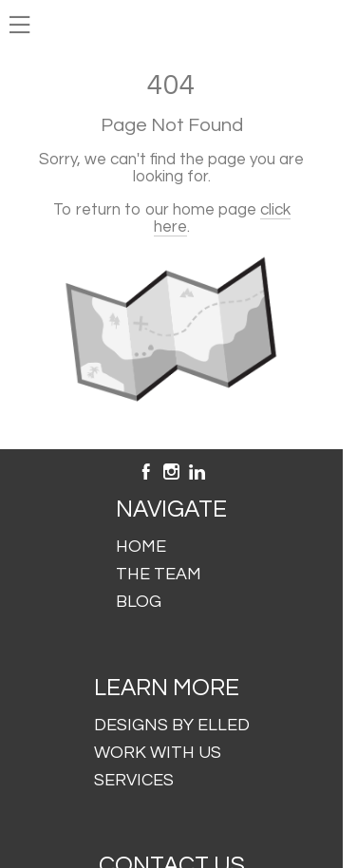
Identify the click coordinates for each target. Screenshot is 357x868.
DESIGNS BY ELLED (172, 725)
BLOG (139, 602)
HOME (141, 547)
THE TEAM (159, 574)
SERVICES (134, 780)
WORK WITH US (158, 753)
